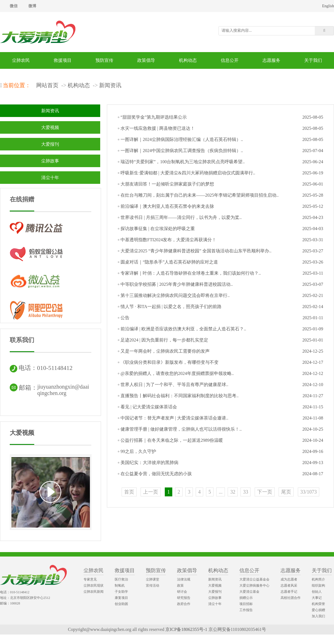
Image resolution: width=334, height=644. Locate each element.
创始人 (317, 592)
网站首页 (47, 85)
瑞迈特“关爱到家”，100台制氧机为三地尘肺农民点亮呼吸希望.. (183, 162)
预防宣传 (104, 60)
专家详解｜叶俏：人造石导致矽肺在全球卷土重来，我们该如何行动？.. (191, 273)
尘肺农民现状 (94, 586)
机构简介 (318, 579)
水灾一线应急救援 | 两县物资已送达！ (158, 128)
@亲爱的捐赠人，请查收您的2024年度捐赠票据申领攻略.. (177, 373)
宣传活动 (153, 586)
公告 (125, 318)
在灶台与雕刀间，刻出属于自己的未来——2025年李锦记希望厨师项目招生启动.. (200, 195)
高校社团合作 (291, 598)
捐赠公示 (246, 598)
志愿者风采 (289, 586)
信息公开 (230, 60)
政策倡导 (146, 60)
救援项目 (63, 60)
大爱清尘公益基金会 (254, 579)
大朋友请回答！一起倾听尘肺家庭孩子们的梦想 (167, 184)
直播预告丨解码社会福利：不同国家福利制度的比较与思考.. (180, 396)
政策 (180, 586)
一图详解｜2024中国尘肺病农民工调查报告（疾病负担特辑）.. (182, 151)
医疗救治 (121, 579)
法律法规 (184, 579)
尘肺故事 (50, 161)
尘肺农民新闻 (94, 592)
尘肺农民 (21, 60)
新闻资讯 (110, 85)
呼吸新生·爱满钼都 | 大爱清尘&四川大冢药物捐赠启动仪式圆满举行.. (188, 173)
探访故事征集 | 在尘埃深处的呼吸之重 (158, 229)
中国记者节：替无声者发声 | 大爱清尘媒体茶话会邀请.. (174, 418)
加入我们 (318, 616)
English (328, 6)
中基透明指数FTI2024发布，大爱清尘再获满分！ (168, 240)
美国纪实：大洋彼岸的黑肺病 (149, 463)
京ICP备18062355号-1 (186, 629)
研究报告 (184, 598)
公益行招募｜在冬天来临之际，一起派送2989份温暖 (172, 440)
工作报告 (246, 610)
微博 (32, 6)
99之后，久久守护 (138, 451)
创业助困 (121, 604)
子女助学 (121, 592)
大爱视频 (50, 127)
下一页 (265, 492)
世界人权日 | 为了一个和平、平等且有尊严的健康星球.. (174, 385)
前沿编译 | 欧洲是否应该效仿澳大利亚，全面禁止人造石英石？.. (183, 329)
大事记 (317, 598)
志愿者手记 (289, 592)
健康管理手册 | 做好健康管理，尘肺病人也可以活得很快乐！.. (181, 429)
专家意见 (90, 579)
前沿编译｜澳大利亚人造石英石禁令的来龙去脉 (167, 206)
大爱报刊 (50, 144)
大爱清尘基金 (249, 592)
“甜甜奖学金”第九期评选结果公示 (154, 117)
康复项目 (121, 598)
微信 (14, 6)
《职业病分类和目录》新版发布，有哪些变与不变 (170, 362)
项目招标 (246, 604)
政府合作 (184, 604)
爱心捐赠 (318, 610)
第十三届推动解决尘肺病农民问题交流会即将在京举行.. (175, 295)
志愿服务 (271, 60)
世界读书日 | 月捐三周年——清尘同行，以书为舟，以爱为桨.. (181, 217)
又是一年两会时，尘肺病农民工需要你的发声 (165, 351)
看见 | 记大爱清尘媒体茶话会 (149, 407)
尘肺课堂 (153, 579)
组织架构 (318, 586)
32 (233, 492)
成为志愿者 (289, 579)
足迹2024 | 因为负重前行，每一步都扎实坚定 (164, 340)
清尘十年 (50, 178)
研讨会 (182, 592)
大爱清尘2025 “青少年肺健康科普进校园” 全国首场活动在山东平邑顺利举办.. (196, 251)
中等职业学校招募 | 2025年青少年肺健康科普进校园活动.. (177, 284)
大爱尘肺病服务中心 (254, 586)
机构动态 (188, 60)
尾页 (286, 492)
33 (245, 492)
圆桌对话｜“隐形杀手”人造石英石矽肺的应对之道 (169, 262)
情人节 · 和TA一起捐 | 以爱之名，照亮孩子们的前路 (171, 307)
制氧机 (120, 586)
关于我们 (313, 60)
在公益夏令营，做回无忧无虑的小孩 (156, 474)
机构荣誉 (318, 604)
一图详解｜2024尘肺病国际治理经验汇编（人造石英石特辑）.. (182, 139)
